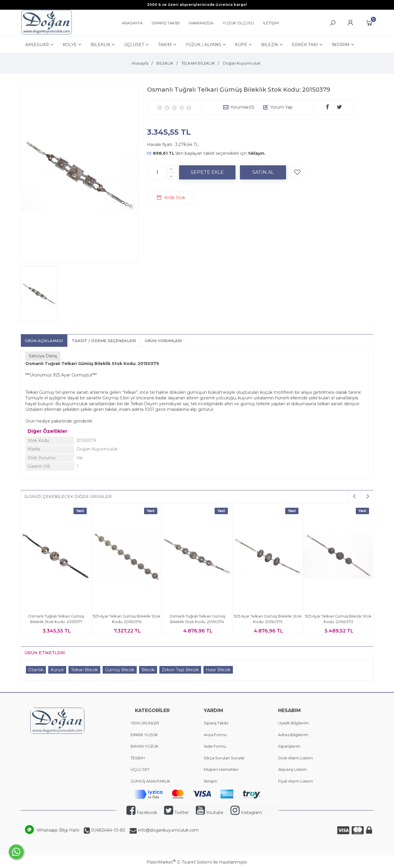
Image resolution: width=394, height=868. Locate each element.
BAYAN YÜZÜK (145, 746)
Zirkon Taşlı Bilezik (180, 670)
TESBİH (138, 758)
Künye (57, 670)
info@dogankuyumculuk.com (168, 830)
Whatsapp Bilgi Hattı (58, 830)
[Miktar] (157, 172)
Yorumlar (242, 107)
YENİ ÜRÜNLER (145, 723)
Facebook (142, 813)
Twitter (176, 813)
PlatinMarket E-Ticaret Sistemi (179, 862)
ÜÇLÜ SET (140, 769)
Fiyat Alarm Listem (295, 781)
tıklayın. (257, 153)
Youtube (210, 813)
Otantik (36, 670)
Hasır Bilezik (218, 670)
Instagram (246, 813)
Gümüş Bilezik (120, 670)
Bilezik (148, 670)
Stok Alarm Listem (295, 758)
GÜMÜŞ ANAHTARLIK (150, 781)
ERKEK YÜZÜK (145, 735)
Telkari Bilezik (84, 670)
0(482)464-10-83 (108, 830)
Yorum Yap (282, 107)
